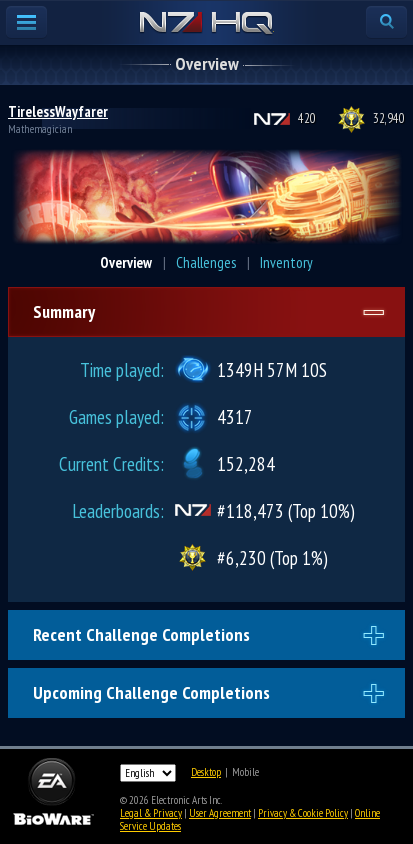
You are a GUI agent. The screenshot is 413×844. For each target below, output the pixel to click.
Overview (126, 262)
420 (307, 118)
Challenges (206, 262)
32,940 (389, 118)
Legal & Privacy (151, 813)
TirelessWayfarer (58, 111)
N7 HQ (206, 24)
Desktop (206, 772)
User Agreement (220, 813)
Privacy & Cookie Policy (303, 813)
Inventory (286, 262)
